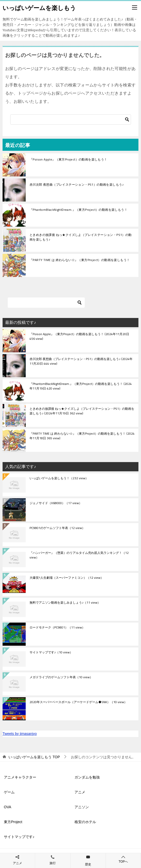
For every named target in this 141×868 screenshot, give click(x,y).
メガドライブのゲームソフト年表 (61, 677)
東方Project (13, 822)
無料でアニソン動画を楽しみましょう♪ (65, 603)
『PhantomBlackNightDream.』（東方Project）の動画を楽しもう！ (78, 210)
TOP (34, 757)
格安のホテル (85, 822)
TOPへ (123, 859)
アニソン (82, 807)
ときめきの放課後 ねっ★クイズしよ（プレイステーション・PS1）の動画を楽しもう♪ (81, 237)
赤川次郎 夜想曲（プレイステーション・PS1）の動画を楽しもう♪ (77, 184)
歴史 (88, 864)
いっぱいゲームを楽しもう (39, 7)
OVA (8, 807)
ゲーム (9, 792)
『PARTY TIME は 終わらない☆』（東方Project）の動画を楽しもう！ (80, 260)
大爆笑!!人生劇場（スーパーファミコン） (67, 578)
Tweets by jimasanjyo (20, 734)
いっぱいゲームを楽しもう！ (59, 478)
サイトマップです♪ (51, 653)
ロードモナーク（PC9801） (57, 628)
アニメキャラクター (20, 777)
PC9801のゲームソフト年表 (57, 528)
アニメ (80, 792)
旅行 (53, 863)
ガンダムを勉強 (87, 777)
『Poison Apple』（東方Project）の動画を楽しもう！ (68, 159)
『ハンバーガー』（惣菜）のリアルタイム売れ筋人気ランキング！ (79, 555)
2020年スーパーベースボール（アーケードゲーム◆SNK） (78, 702)
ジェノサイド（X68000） (56, 503)
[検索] (71, 119)
